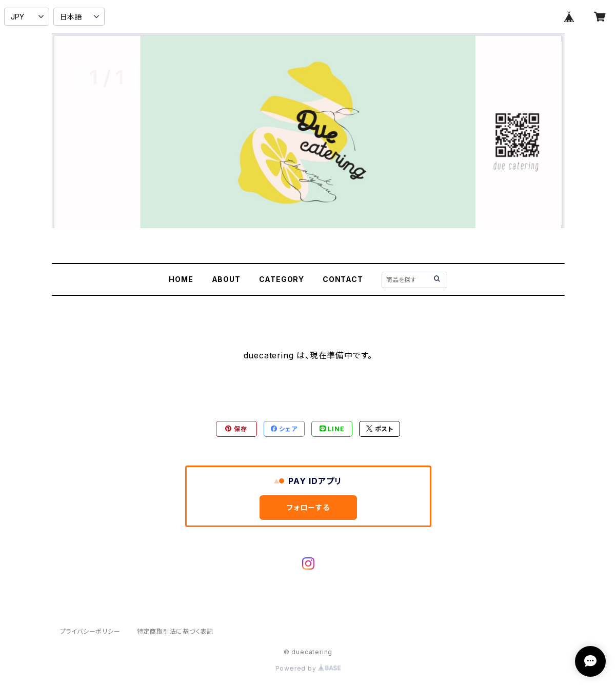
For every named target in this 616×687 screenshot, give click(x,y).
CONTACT (343, 279)
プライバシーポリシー (90, 631)
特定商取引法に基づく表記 (175, 631)
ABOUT (226, 279)
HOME (181, 279)
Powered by (308, 668)
